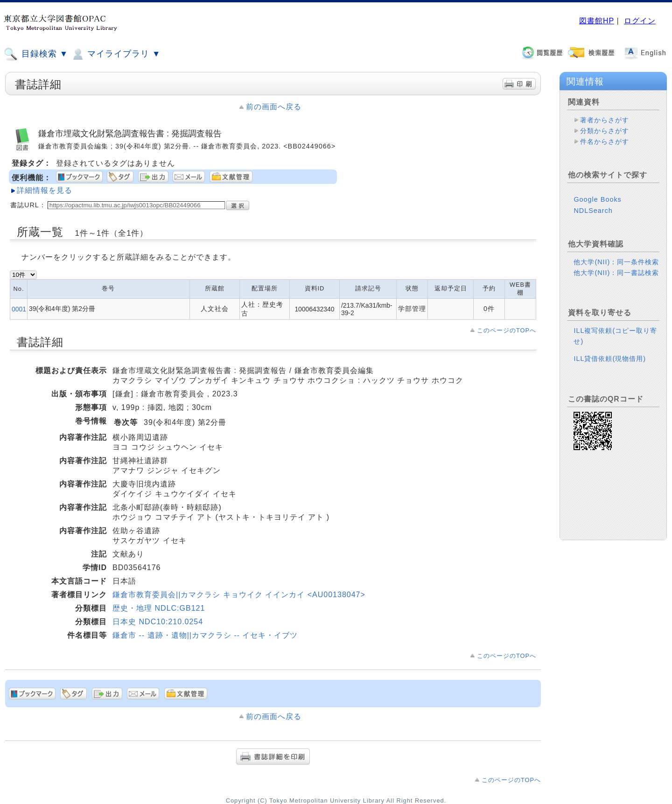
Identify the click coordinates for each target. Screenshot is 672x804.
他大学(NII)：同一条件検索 (616, 262)
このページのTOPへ (507, 330)
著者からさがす (605, 120)
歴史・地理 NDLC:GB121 (159, 608)
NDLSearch (593, 211)
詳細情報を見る (45, 190)
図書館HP (597, 21)
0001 (19, 309)
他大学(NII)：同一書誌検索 (616, 273)
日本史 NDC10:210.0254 (158, 622)
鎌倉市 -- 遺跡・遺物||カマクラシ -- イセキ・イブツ (205, 635)
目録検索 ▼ (36, 54)
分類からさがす (605, 131)
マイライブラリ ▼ (115, 54)
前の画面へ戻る (274, 107)
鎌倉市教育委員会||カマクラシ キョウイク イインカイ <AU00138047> (239, 595)
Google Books (597, 199)
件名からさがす (605, 141)
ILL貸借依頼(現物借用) (610, 359)
